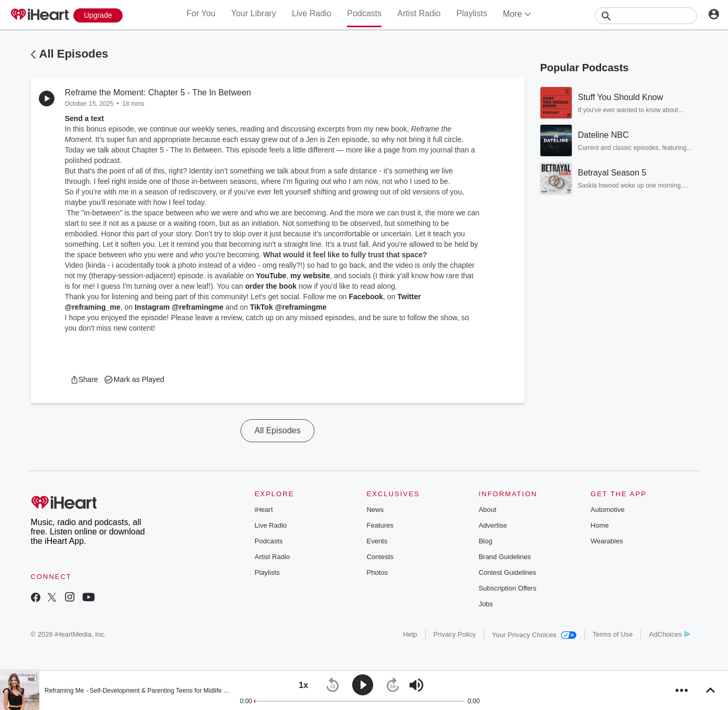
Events (377, 541)
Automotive (608, 510)
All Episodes (74, 54)
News (375, 510)
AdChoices (669, 634)
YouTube (271, 276)
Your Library (254, 13)
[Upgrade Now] (98, 15)
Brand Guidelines (505, 557)
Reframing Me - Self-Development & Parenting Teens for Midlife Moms (143, 691)
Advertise (493, 525)
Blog (485, 541)
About (487, 510)
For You (201, 13)
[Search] (646, 16)
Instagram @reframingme (179, 307)
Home (600, 525)
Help (410, 634)
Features (380, 525)
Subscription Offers (507, 588)
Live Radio (312, 13)
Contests (380, 557)
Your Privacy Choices (534, 635)
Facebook (366, 297)
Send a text (85, 118)
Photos (377, 572)
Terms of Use (613, 634)
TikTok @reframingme (288, 307)
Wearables (607, 541)
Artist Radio (419, 13)
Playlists (472, 13)
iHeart (264, 510)
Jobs (486, 604)
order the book (271, 286)
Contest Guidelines (507, 572)
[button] (84, 379)
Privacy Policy (455, 634)
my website (310, 276)
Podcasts (364, 13)
